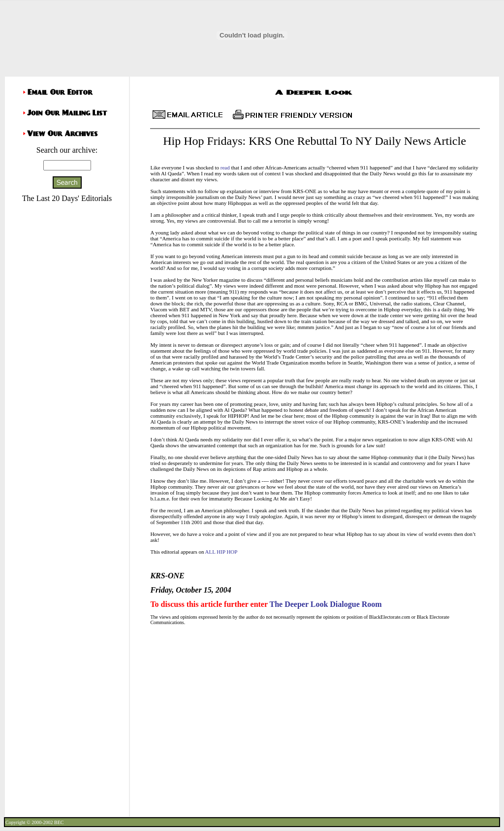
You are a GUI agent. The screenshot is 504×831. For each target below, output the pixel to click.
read (225, 167)
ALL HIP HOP (221, 552)
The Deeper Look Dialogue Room (325, 604)
